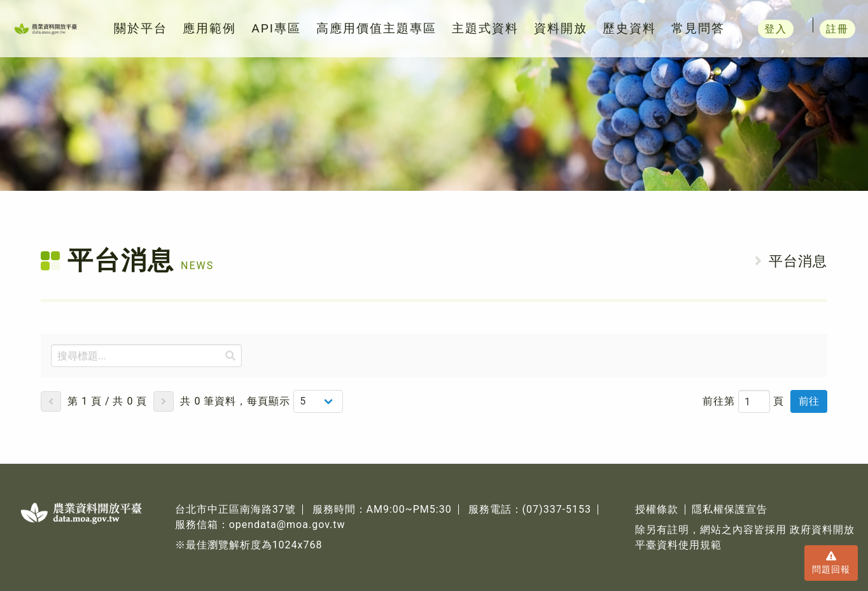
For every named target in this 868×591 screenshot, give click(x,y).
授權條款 (657, 510)
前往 (809, 401)
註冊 (842, 28)
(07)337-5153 (557, 510)
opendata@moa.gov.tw (287, 525)
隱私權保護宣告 (730, 510)
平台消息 (798, 261)
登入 (802, 28)
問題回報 (831, 562)
